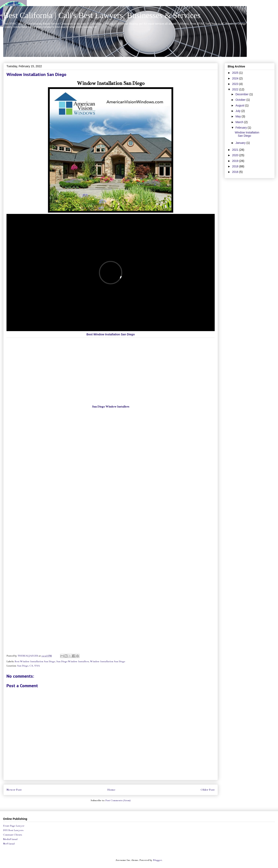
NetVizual (9, 844)
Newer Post (14, 790)
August (240, 105)
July (238, 111)
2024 (236, 78)
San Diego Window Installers (111, 407)
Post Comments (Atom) (118, 800)
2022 (236, 89)
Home (111, 790)
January (241, 143)
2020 (236, 155)
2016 (236, 172)
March (240, 122)
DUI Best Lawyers (13, 830)
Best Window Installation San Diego (111, 334)
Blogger (157, 860)
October (241, 100)
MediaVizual (10, 839)
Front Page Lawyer (14, 826)
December (242, 94)
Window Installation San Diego (111, 83)
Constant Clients (12, 835)
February (241, 128)
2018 (236, 166)
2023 (236, 84)
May (238, 116)
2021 (236, 150)
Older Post (208, 790)
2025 (236, 73)
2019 (236, 161)
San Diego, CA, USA (28, 666)
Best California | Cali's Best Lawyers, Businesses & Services (102, 15)
